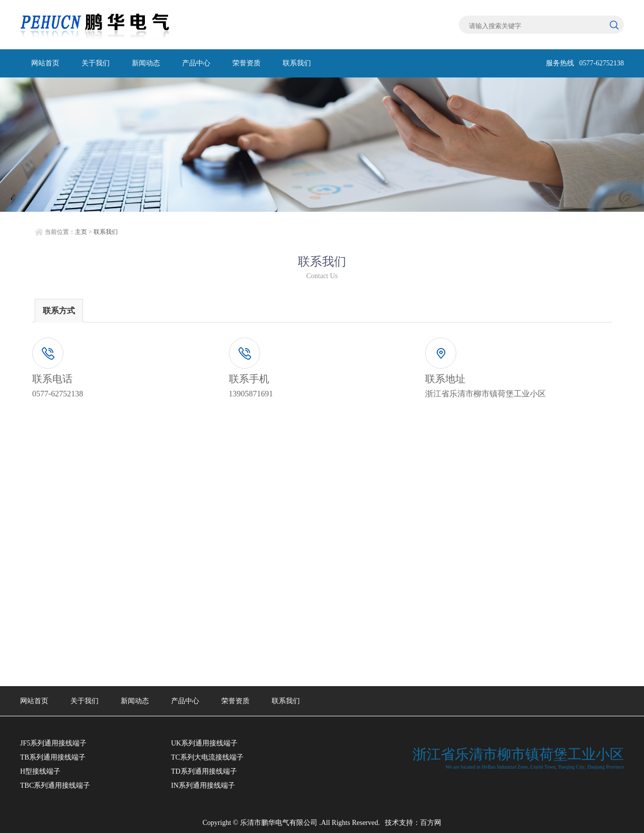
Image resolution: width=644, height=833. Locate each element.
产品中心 (196, 63)
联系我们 (297, 63)
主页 (81, 232)
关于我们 (96, 63)
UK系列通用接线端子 (204, 743)
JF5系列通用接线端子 (53, 743)
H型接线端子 (40, 771)
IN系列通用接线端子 (203, 785)
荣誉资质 (247, 63)
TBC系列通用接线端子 (55, 785)
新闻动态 (146, 63)
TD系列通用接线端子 (204, 771)
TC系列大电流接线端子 (207, 757)
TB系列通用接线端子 (53, 757)
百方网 (431, 823)
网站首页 (45, 63)
